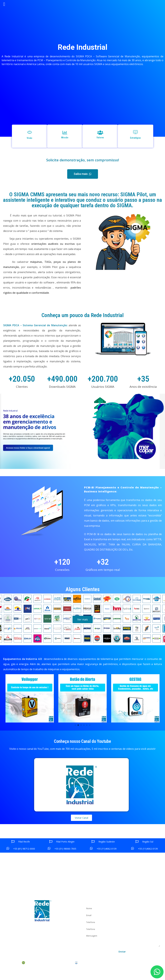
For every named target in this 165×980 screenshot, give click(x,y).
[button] (83, 174)
